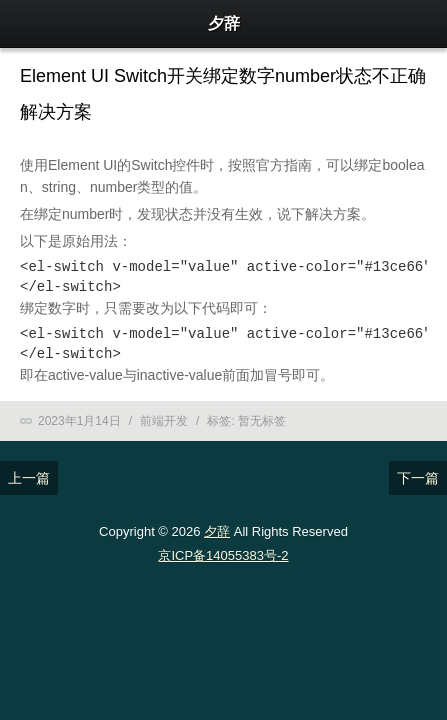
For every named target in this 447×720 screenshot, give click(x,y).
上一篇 (29, 478)
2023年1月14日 (79, 421)
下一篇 (418, 478)
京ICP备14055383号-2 (223, 555)
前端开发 (164, 421)
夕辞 (217, 531)
